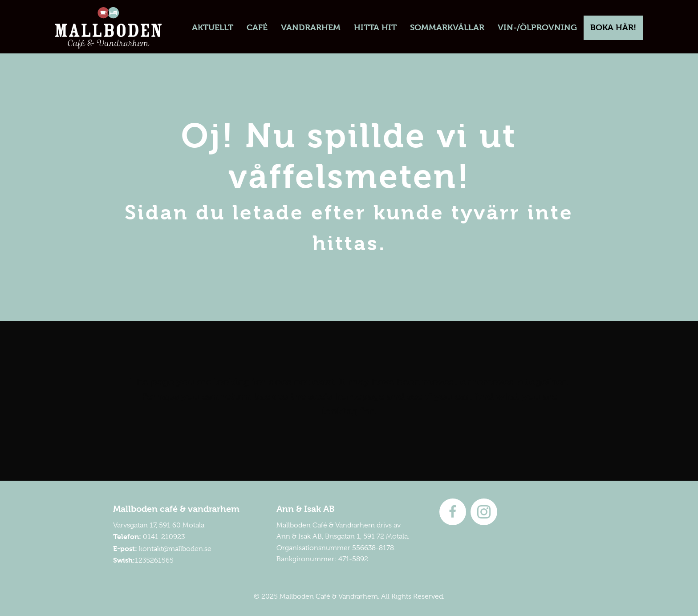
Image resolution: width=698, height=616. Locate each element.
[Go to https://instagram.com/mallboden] (484, 512)
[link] (213, 28)
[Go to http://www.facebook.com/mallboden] (453, 512)
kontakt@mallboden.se (175, 549)
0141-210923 (164, 537)
